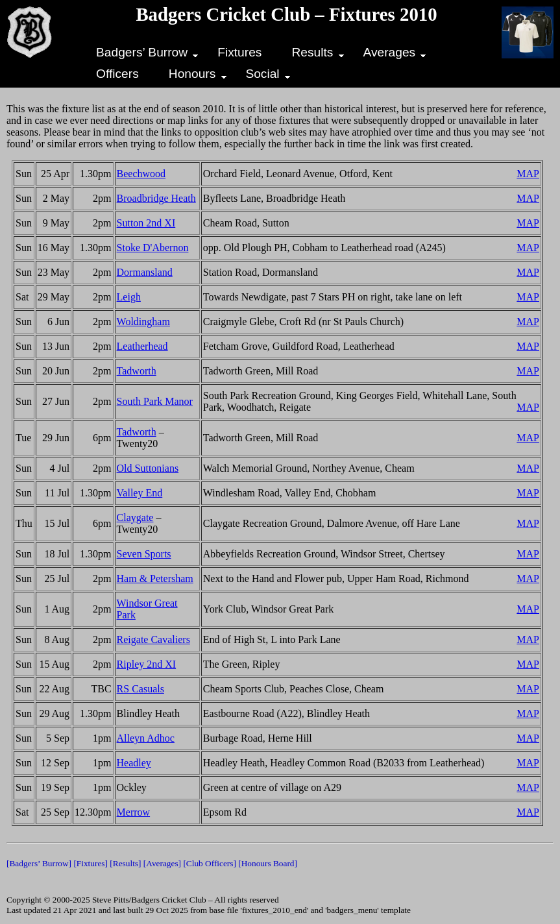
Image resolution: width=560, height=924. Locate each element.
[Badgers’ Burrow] (39, 863)
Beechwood (141, 174)
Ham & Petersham (155, 578)
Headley (134, 763)
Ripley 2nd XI (147, 664)
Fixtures (239, 52)
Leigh (129, 297)
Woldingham (143, 322)
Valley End (140, 493)
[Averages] (162, 863)
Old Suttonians (148, 468)
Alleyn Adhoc (146, 738)
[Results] (125, 863)
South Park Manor (155, 401)
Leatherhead (142, 346)
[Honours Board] (268, 863)
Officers (117, 74)
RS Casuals (140, 689)
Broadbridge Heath (156, 198)
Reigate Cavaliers (153, 639)
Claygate (135, 517)
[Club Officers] (210, 863)
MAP (528, 174)
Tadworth (137, 371)
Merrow (134, 812)
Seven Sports (144, 554)
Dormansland (145, 272)
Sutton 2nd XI (146, 223)
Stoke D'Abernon (153, 248)
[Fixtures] (91, 863)
